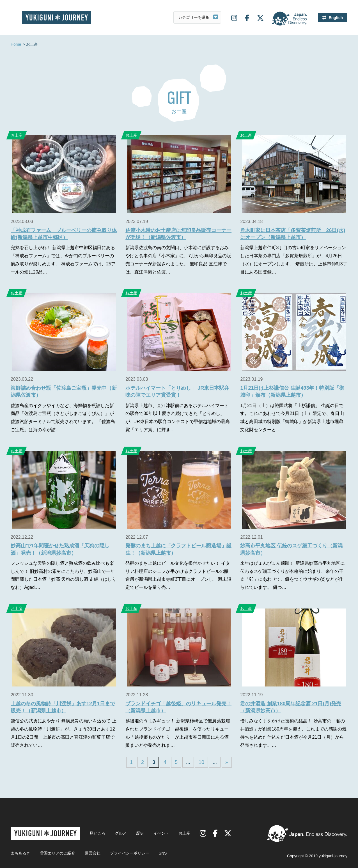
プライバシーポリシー (130, 853)
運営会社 (93, 853)
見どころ (97, 833)
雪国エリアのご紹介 (58, 853)
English (336, 18)
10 (201, 762)
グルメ (121, 833)
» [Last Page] (227, 762)
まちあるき (20, 853)
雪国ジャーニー (57, 18)
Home (16, 45)
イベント (161, 833)
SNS (163, 853)
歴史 (140, 833)
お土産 (17, 135)
